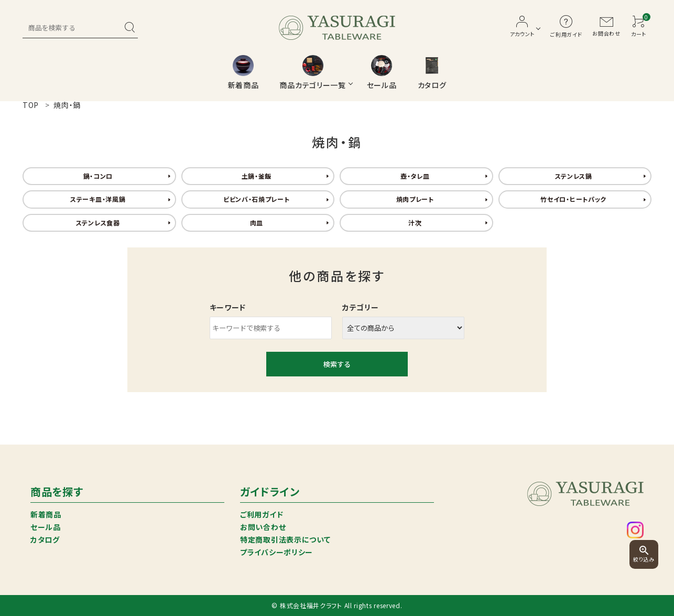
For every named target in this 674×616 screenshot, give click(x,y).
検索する (337, 364)
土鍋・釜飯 (257, 176)
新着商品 (46, 514)
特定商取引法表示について (285, 539)
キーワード (228, 307)
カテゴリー (361, 307)
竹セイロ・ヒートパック (573, 199)
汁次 (415, 223)
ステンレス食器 (98, 223)
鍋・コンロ (98, 176)
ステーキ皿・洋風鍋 (98, 199)
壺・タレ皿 (415, 176)
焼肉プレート (415, 199)
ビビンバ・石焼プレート (257, 199)
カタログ (45, 539)
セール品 (46, 527)
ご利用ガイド (262, 514)
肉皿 (257, 223)
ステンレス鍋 (574, 176)
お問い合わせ (263, 527)
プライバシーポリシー (276, 552)
